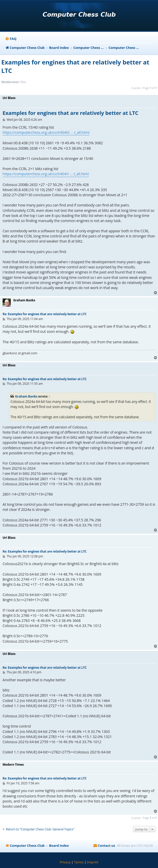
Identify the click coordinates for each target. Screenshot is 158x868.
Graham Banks (26, 396)
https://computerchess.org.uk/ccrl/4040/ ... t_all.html (46, 132)
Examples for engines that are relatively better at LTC (75, 66)
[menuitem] (11, 39)
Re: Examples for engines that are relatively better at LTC (45, 314)
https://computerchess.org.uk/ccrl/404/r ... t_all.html (46, 174)
